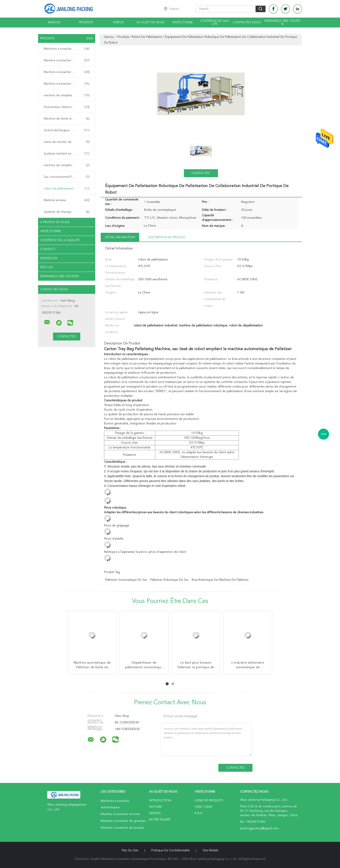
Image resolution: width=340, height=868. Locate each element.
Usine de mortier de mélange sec (67, 142)
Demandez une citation (282, 23)
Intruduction (160, 801)
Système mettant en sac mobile (67, 154)
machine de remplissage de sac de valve (68, 95)
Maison (54, 22)
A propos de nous (55, 222)
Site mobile (211, 850)
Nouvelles (49, 258)
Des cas (47, 267)
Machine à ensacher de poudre (67, 84)
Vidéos (118, 22)
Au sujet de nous (150, 22)
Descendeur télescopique (67, 107)
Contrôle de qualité (215, 23)
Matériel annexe (67, 200)
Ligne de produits (209, 801)
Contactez (201, 173)
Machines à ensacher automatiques (68, 49)
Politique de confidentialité (171, 850)
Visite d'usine (183, 22)
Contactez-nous (247, 22)
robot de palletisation (67, 189)
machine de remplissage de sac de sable (68, 165)
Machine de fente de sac (67, 119)
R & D (199, 813)
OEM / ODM (203, 807)
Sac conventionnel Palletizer (67, 177)
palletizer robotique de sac (169, 580)
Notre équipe (160, 820)
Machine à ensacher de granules (67, 72)
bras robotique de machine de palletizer (220, 580)
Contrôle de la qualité (60, 240)
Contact (48, 249)
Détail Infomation (120, 237)
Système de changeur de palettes (67, 212)
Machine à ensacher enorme (67, 60)
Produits (86, 22)
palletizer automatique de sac (126, 580)
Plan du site (130, 850)
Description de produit (167, 237)
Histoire (156, 807)
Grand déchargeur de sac (67, 130)
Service (155, 813)
